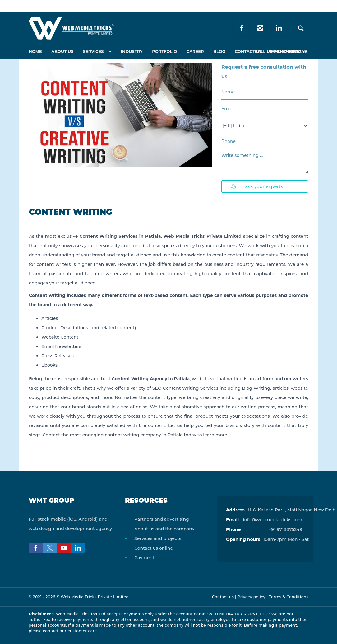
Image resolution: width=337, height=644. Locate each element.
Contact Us (243, 51)
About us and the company (164, 529)
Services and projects (158, 538)
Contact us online (154, 548)
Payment (144, 558)
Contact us (223, 597)
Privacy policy (252, 597)
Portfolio (162, 51)
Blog (215, 51)
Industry (130, 51)
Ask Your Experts (257, 186)
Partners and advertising (162, 519)
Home (35, 51)
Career (192, 51)
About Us (61, 51)
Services (92, 51)
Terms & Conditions (289, 597)
